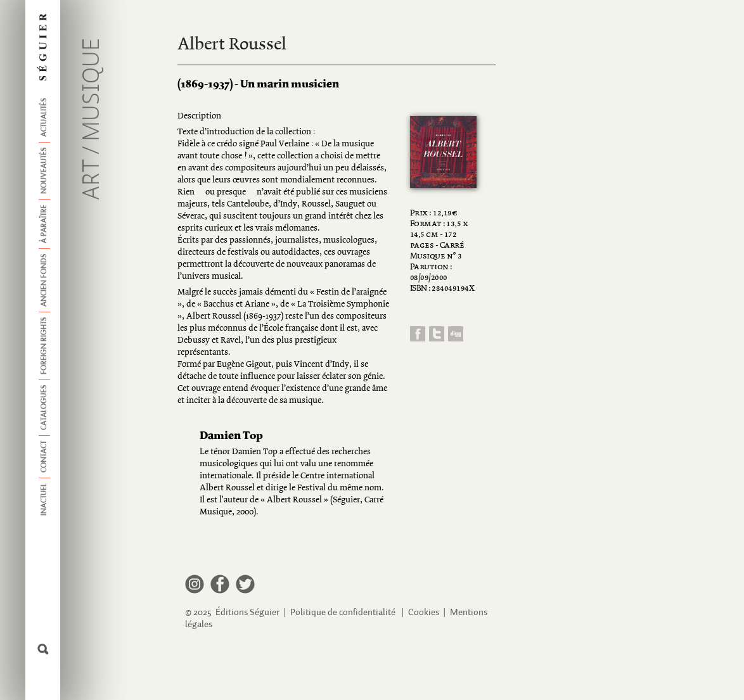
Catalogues (44, 408)
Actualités (44, 118)
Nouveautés (44, 171)
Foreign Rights (44, 346)
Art (93, 180)
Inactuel (44, 500)
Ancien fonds (44, 280)
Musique (93, 90)
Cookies (424, 612)
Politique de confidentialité (343, 612)
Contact (44, 457)
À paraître (44, 224)
